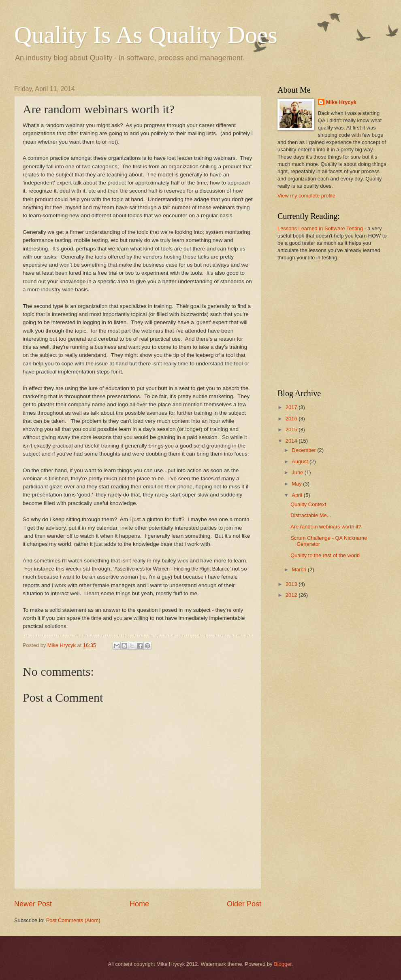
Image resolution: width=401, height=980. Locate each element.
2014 (292, 441)
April (298, 495)
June (298, 472)
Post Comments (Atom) (73, 920)
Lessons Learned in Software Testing (320, 228)
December (304, 450)
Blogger (283, 964)
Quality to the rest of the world (325, 555)
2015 (292, 430)
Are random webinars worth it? (326, 527)
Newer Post (33, 904)
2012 (292, 595)
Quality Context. (309, 504)
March (300, 570)
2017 (292, 407)
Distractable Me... (311, 515)
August (301, 461)
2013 (292, 584)
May (297, 484)
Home (139, 904)
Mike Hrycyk (341, 102)
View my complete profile (306, 196)
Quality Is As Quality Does (146, 35)
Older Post (244, 904)
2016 (292, 419)
